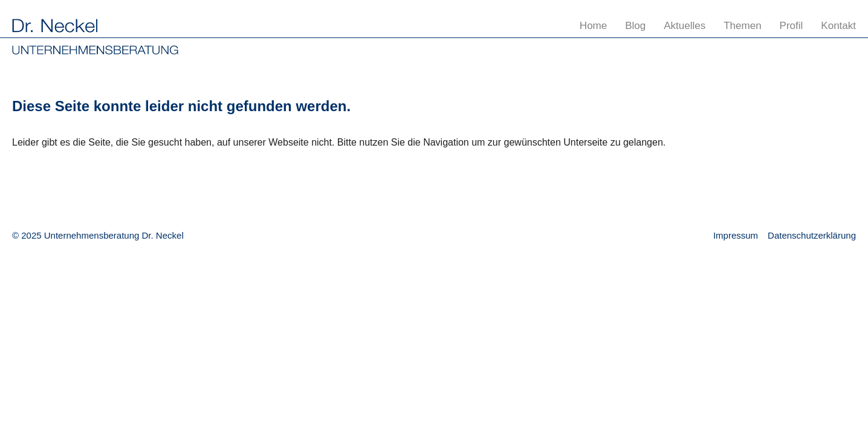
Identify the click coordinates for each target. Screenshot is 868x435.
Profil (792, 26)
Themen (742, 26)
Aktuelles (685, 26)
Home (593, 26)
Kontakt (838, 26)
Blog (635, 26)
